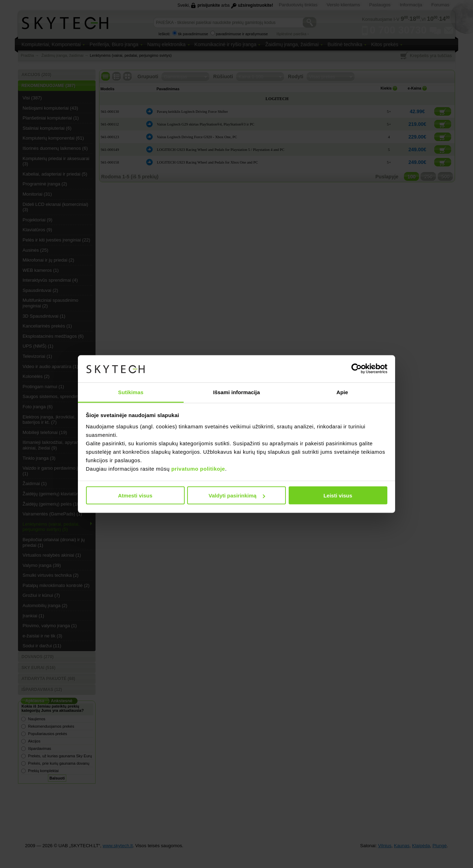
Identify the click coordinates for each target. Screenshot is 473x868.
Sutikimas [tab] (131, 392)
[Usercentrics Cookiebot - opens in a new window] (357, 369)
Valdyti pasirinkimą (237, 496)
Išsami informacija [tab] (237, 392)
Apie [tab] (342, 392)
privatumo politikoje (198, 468)
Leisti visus (338, 496)
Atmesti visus (135, 496)
